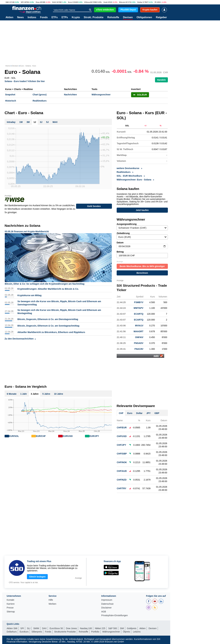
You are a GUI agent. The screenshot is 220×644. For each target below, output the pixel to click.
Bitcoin (122, 2)
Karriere (11, 603)
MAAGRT (138, 330)
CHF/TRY (122, 487)
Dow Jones (71, 627)
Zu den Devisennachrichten (20, 339)
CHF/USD (122, 435)
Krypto (76, 17)
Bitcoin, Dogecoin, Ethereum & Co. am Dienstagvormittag (48, 319)
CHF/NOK (122, 461)
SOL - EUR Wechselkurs (131, 176)
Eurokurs (24, 631)
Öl (155, 2)
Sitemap (11, 611)
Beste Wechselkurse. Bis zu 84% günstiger (142, 265)
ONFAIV (139, 336)
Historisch (11, 101)
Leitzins (137, 631)
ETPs (65, 17)
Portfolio (95, 631)
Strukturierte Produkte (65, 631)
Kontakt (10, 599)
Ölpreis (126, 631)
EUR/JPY (94, 436)
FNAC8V (139, 348)
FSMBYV (139, 301)
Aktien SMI (12, 627)
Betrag (142, 253)
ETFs (55, 17)
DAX (54, 2)
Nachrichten (70, 95)
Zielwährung (142, 235)
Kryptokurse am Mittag (29, 295)
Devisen (128, 17)
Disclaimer (106, 607)
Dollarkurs (12, 631)
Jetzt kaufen (142, 210)
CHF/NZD (122, 479)
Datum (142, 244)
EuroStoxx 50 (56, 627)
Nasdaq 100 (86, 627)
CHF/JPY (121, 444)
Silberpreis (37, 631)
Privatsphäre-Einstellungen (115, 614)
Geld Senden (94, 206)
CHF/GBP (122, 453)
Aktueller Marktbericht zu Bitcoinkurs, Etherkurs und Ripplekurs (51, 332)
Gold (105, 2)
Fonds (44, 17)
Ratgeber (161, 17)
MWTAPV (138, 307)
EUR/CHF (41, 436)
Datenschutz (107, 603)
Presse (10, 607)
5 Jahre (46, 394)
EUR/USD (68, 436)
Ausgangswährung (142, 225)
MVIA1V (139, 324)
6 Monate (12, 394)
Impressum (107, 599)
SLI (29, 627)
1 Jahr (24, 394)
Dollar (140, 2)
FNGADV (139, 342)
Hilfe (51, 599)
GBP (157, 412)
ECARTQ (139, 313)
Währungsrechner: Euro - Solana (135, 180)
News (20, 17)
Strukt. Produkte (94, 17)
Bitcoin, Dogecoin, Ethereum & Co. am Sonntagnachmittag (48, 326)
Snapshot (10, 95)
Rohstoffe (113, 17)
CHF (121, 412)
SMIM (36, 627)
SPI (22, 2)
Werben (52, 603)
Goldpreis (132, 627)
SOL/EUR (140, 95)
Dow (38, 2)
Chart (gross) (40, 95)
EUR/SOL (14, 436)
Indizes (32, 17)
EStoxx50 (88, 2)
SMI (7, 2)
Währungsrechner (101, 95)
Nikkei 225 (100, 627)
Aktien (9, 17)
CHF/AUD (122, 470)
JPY (149, 412)
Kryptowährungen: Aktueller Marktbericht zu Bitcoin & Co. (48, 289)
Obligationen (144, 17)
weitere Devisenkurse (129, 168)
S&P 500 (113, 627)
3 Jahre (35, 394)
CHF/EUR (122, 426)
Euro (70, 2)
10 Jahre (59, 394)
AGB (104, 611)
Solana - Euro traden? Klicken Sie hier (25, 81)
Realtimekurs (40, 101)
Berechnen (142, 272)
